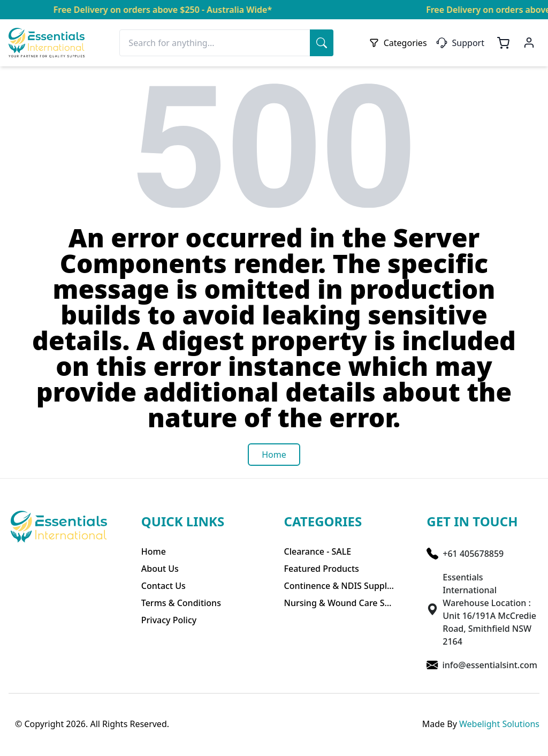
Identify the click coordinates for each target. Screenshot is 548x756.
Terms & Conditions (181, 603)
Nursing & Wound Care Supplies (340, 603)
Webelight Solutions (499, 724)
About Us (160, 569)
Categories (398, 43)
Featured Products (322, 569)
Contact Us (163, 586)
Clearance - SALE (318, 551)
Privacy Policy (169, 620)
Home (154, 551)
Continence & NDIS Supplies (340, 586)
